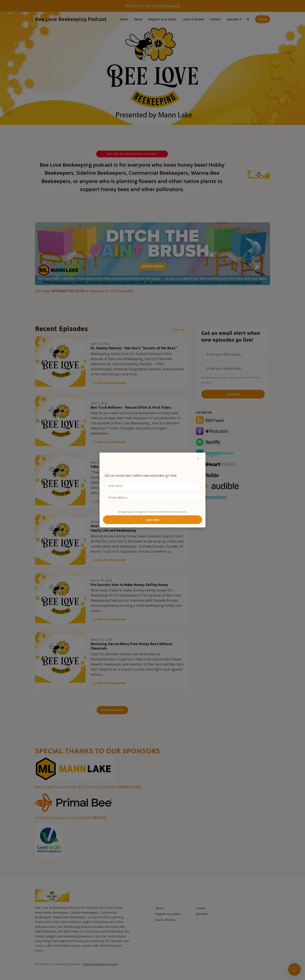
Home (124, 19)
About (138, 19)
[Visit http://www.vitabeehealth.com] (49, 841)
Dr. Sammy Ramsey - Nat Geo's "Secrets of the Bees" (134, 348)
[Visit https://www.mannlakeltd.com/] (74, 768)
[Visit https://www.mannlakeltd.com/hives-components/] (152, 253)
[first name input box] (233, 354)
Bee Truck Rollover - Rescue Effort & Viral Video (131, 407)
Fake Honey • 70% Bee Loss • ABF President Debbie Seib (137, 467)
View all (181, 330)
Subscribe (233, 394)
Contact (215, 19)
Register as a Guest (162, 19)
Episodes (233, 19)
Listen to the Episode (108, 383)
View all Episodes (112, 710)
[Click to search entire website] (248, 19)
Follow (263, 19)
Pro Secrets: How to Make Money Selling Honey (129, 585)
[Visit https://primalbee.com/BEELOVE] (74, 802)
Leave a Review (193, 19)
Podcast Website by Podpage (100, 964)
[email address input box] (233, 368)
